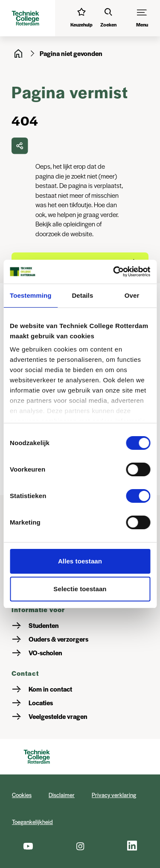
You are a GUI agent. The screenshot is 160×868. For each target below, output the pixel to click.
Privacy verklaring (114, 795)
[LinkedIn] (132, 846)
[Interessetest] (81, 18)
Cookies (22, 795)
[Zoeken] (108, 18)
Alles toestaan (80, 561)
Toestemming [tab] (31, 295)
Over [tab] (132, 295)
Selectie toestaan (80, 589)
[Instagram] (80, 846)
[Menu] (142, 18)
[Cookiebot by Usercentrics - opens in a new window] (114, 272)
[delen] (20, 146)
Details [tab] (82, 295)
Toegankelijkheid (32, 822)
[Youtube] (28, 846)
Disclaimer (62, 795)
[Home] (18, 53)
